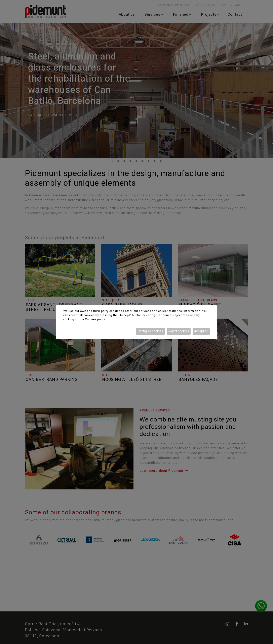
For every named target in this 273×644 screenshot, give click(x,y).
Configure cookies (150, 331)
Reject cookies (179, 331)
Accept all (201, 331)
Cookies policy (95, 319)
